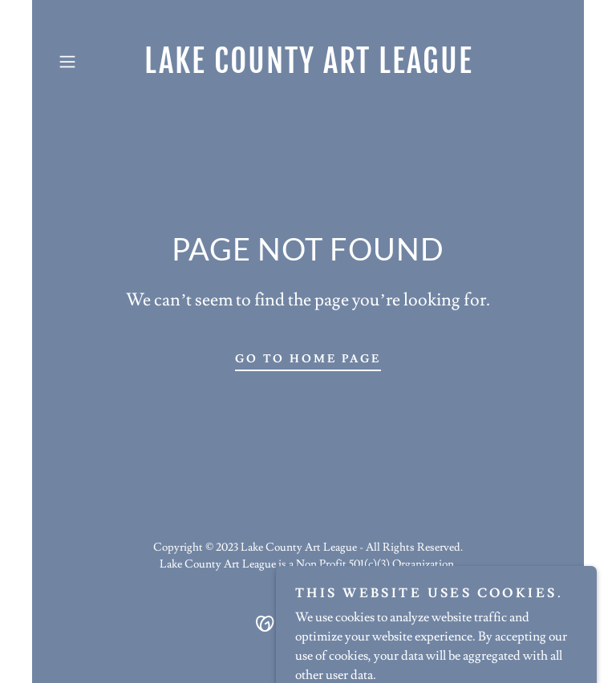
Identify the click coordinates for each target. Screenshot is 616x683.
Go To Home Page (308, 359)
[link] (308, 69)
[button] (90, 62)
